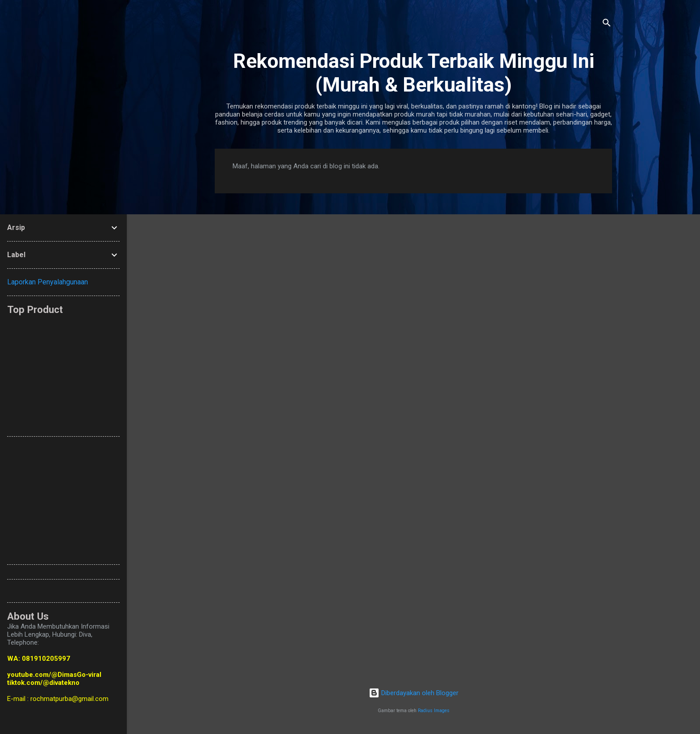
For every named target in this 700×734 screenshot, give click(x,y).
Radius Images (434, 711)
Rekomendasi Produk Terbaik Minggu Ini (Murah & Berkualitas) (414, 73)
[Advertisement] (224, 371)
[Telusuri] (607, 24)
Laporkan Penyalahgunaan (48, 282)
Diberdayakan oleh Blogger (414, 693)
